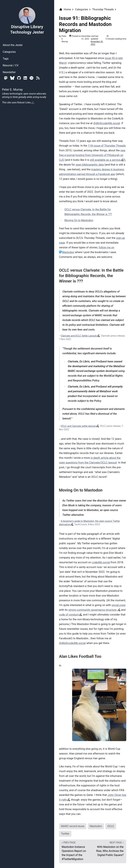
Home (65, 10)
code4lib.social (101, 562)
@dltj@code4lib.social (107, 123)
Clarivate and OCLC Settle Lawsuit (79, 336)
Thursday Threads (103, 9)
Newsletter (9, 72)
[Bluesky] (12, 78)
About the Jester (13, 45)
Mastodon (96, 826)
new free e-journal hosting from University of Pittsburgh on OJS (92, 155)
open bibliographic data (90, 165)
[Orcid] (32, 78)
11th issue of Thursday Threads (107, 146)
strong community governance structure (93, 610)
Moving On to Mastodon (79, 220)
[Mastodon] (6, 78)
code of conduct (69, 615)
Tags (6, 59)
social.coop (118, 605)
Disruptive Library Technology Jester (27, 21)
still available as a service (105, 160)
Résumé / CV (11, 65)
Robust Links (26, 102)
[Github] (19, 78)
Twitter (65, 834)
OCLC (111, 826)
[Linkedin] (25, 78)
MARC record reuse (73, 826)
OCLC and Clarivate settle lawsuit (78, 426)
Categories (9, 52)
